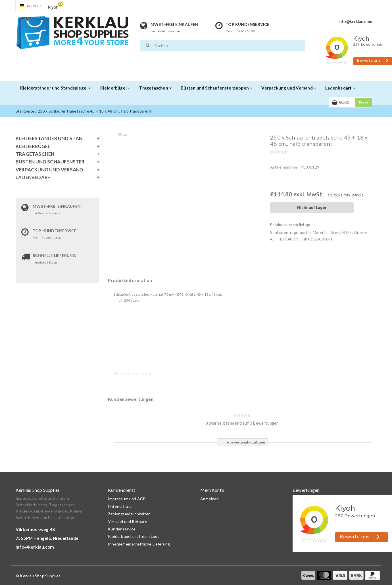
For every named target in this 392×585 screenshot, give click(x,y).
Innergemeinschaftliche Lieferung (139, 544)
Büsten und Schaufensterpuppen (217, 88)
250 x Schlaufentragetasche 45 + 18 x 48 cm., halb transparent (95, 111)
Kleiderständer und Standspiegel (56, 88)
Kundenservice (122, 529)
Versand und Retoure (128, 521)
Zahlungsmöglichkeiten (129, 514)
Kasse (364, 102)
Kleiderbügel (115, 88)
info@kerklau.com (35, 547)
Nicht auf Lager (312, 207)
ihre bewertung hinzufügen (244, 442)
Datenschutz (120, 506)
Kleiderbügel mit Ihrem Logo (134, 536)
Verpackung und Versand (289, 88)
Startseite (25, 111)
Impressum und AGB (127, 499)
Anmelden (210, 499)
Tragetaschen (156, 88)
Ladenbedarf (340, 88)
